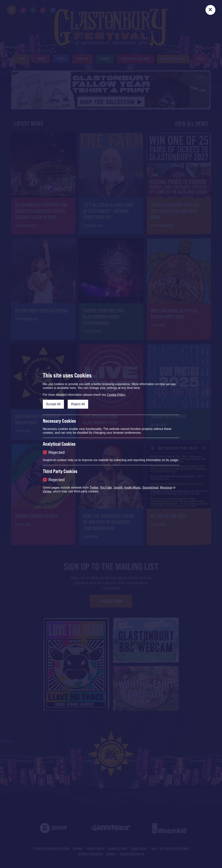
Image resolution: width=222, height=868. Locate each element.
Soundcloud (150, 488)
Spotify (118, 488)
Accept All (53, 404)
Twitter (94, 488)
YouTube (106, 488)
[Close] (210, 10)
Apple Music (132, 488)
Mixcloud (166, 488)
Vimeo (47, 491)
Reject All (78, 404)
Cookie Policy (116, 395)
